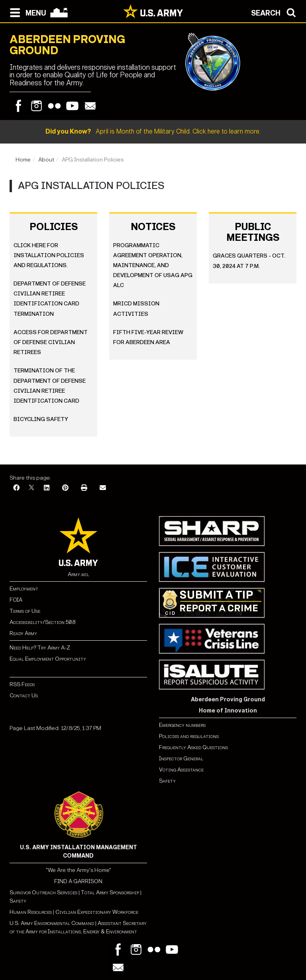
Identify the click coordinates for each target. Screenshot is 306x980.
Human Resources (31, 912)
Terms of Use (25, 611)
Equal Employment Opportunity (48, 659)
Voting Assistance (181, 770)
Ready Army (23, 633)
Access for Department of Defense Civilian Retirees (51, 342)
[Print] (84, 488)
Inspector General (181, 759)
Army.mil (78, 574)
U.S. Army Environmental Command (52, 923)
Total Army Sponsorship (110, 892)
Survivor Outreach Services (43, 892)
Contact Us (24, 696)
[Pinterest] (65, 488)
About (46, 160)
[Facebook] (16, 488)
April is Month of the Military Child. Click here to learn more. (153, 131)
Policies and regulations (189, 736)
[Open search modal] (276, 12)
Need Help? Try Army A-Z (40, 648)
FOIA (16, 600)
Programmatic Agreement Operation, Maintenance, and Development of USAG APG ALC (153, 266)
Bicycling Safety (41, 419)
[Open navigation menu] (26, 12)
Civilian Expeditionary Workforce (97, 912)
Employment (24, 589)
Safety (167, 781)
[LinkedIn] (47, 488)
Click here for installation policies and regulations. (49, 255)
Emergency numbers (182, 725)
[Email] (103, 488)
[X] (31, 488)
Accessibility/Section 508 (42, 622)
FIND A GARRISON (78, 881)
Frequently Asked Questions (193, 747)
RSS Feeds (22, 684)
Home (23, 160)
